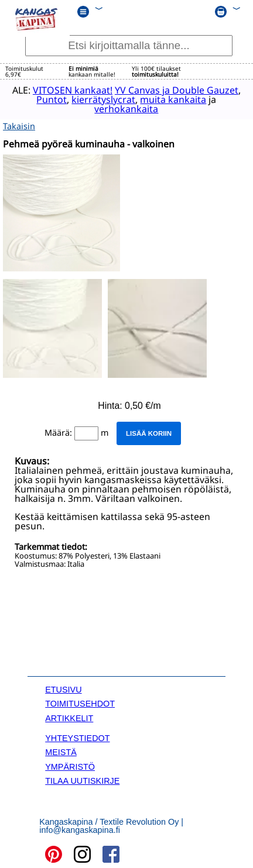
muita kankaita (171, 99)
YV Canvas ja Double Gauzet (175, 90)
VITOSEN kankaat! (71, 90)
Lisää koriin (149, 433)
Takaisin (19, 125)
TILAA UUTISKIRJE (82, 780)
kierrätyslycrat (102, 99)
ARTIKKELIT (69, 718)
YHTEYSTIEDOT (77, 738)
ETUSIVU (63, 689)
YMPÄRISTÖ (70, 766)
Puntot (50, 99)
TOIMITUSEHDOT (80, 703)
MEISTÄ (61, 752)
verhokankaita (124, 109)
